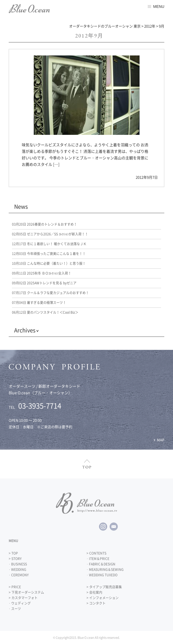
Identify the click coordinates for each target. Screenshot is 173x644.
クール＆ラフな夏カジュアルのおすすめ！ (50, 293)
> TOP (13, 553)
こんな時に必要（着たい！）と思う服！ (49, 263)
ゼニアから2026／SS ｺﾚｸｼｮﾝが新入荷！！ (50, 234)
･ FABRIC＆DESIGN (101, 564)
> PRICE (15, 587)
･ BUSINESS (18, 564)
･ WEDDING (17, 570)
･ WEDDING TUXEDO (102, 575)
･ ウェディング (20, 603)
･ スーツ (15, 609)
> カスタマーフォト (23, 598)
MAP (161, 440)
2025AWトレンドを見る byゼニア (44, 283)
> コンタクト (96, 603)
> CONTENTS (96, 553)
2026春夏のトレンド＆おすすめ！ (44, 224)
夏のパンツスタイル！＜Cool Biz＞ (45, 312)
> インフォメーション (103, 598)
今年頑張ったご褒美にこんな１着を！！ (49, 254)
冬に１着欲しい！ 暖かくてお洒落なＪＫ (49, 244)
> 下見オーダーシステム (26, 592)
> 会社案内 (94, 592)
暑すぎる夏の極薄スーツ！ (39, 303)
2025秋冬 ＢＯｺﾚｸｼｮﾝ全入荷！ (42, 273)
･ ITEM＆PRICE (98, 559)
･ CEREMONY (19, 575)
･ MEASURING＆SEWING (105, 570)
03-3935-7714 (40, 406)
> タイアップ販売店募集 (104, 587)
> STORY (15, 559)
